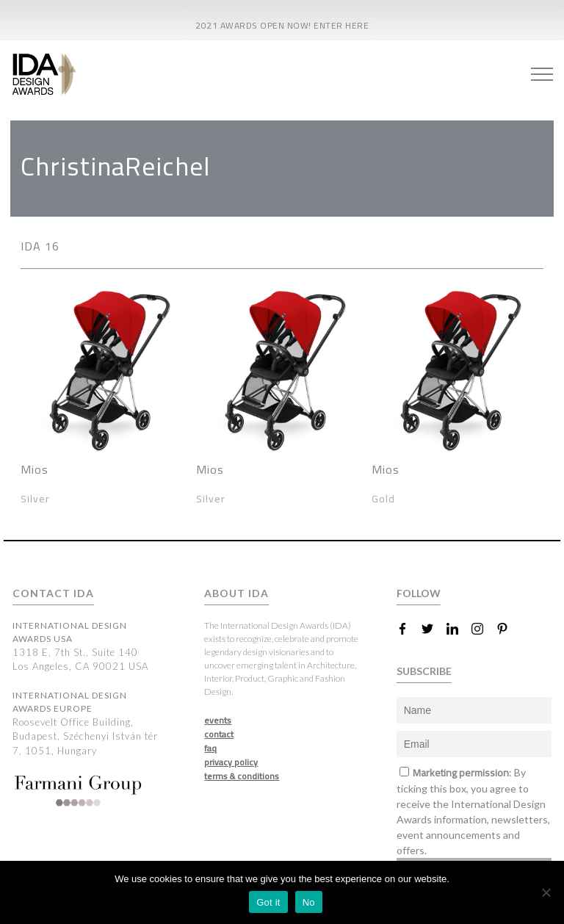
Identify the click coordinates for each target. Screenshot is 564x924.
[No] (546, 892)
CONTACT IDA (53, 593)
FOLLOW (419, 593)
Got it (268, 902)
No (309, 902)
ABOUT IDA (236, 593)
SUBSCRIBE (424, 671)
